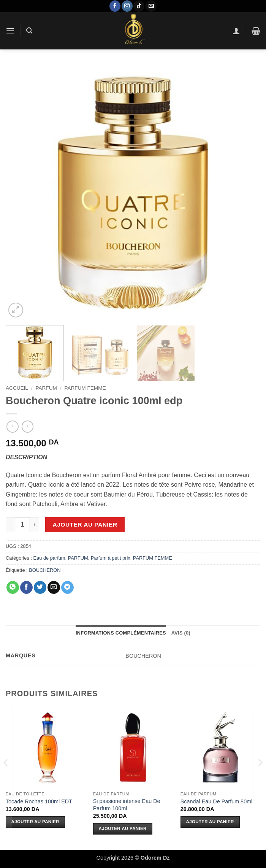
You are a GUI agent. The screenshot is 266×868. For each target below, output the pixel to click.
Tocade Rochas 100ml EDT (39, 801)
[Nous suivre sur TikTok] (139, 6)
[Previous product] (28, 426)
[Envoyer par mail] (54, 587)
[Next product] (12, 426)
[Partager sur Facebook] (26, 587)
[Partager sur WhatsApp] (13, 587)
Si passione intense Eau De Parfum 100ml (127, 805)
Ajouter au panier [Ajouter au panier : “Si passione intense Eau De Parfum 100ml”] (123, 828)
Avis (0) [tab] (181, 633)
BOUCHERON (45, 570)
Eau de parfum (49, 558)
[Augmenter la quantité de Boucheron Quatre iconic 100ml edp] (35, 525)
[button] (10, 31)
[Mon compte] (236, 31)
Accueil (17, 388)
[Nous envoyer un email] (151, 6)
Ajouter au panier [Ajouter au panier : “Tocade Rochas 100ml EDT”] (35, 822)
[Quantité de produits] (22, 525)
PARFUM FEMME (85, 388)
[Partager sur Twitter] (40, 587)
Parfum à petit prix (111, 558)
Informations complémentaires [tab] (121, 633)
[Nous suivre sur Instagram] (127, 6)
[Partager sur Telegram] (67, 587)
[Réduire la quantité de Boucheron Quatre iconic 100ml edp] (10, 525)
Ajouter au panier (85, 524)
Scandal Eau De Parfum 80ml (217, 801)
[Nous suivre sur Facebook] (115, 6)
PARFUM (46, 388)
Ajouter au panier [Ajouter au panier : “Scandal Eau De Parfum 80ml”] (210, 822)
